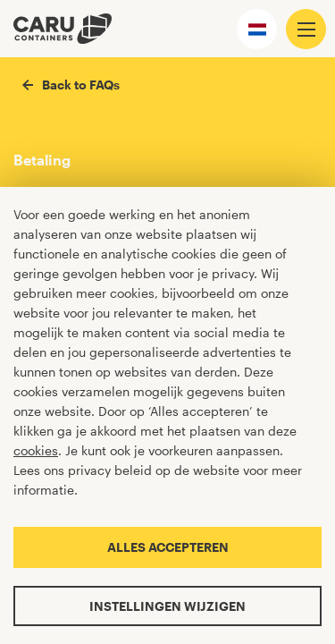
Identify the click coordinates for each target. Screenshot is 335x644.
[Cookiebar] (167, 415)
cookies (36, 450)
